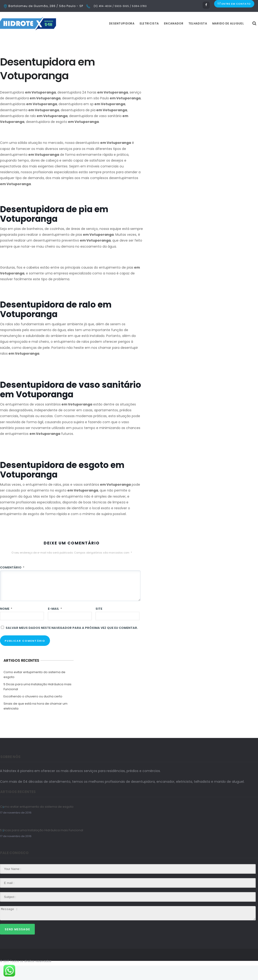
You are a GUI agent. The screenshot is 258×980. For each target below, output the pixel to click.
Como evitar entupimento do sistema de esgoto (34, 689)
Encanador (185, 38)
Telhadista (209, 38)
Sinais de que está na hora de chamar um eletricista (35, 720)
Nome (6, 623)
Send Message (17, 944)
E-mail (55, 623)
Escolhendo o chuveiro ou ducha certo (33, 711)
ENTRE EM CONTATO (234, 6)
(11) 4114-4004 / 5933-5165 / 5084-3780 (120, 6)
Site (99, 623)
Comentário (12, 582)
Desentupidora (133, 38)
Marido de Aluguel (240, 38)
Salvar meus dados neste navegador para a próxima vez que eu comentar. (72, 642)
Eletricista (161, 38)
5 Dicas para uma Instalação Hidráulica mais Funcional (37, 701)
